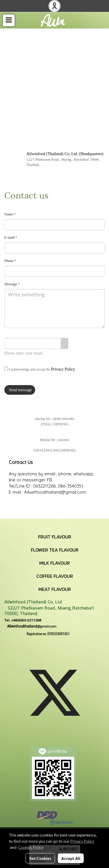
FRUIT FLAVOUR (55, 537)
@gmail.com (30, 626)
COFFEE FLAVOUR (55, 576)
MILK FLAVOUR (54, 563)
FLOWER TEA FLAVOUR (55, 550)
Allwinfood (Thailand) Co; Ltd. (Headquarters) (65, 154)
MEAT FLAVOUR (55, 589)
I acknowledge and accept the (40, 369)
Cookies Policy (31, 847)
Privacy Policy (63, 369)
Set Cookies (40, 858)
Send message (20, 390)
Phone (10, 261)
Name (10, 214)
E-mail (11, 238)
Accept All (71, 858)
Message (12, 284)
